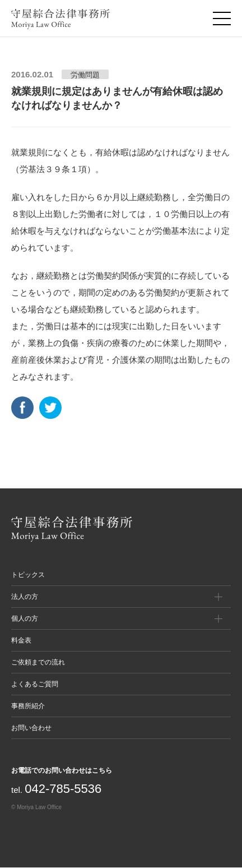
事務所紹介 (28, 706)
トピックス (28, 575)
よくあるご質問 (35, 684)
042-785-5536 (63, 789)
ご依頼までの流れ (38, 662)
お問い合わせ (31, 728)
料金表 (21, 640)
